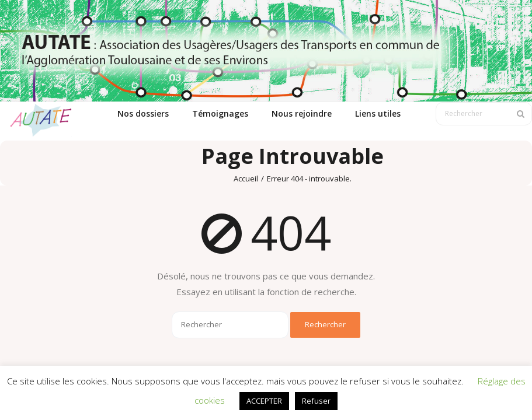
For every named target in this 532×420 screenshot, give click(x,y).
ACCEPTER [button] (264, 401)
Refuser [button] (316, 401)
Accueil (246, 178)
